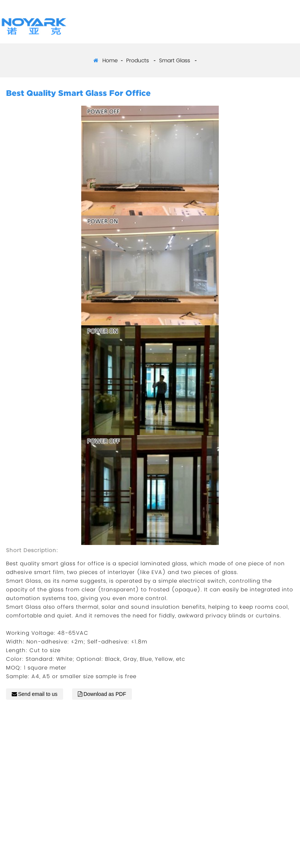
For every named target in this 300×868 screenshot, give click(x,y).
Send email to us (38, 694)
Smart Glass (175, 60)
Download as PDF (105, 694)
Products (138, 60)
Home (110, 60)
